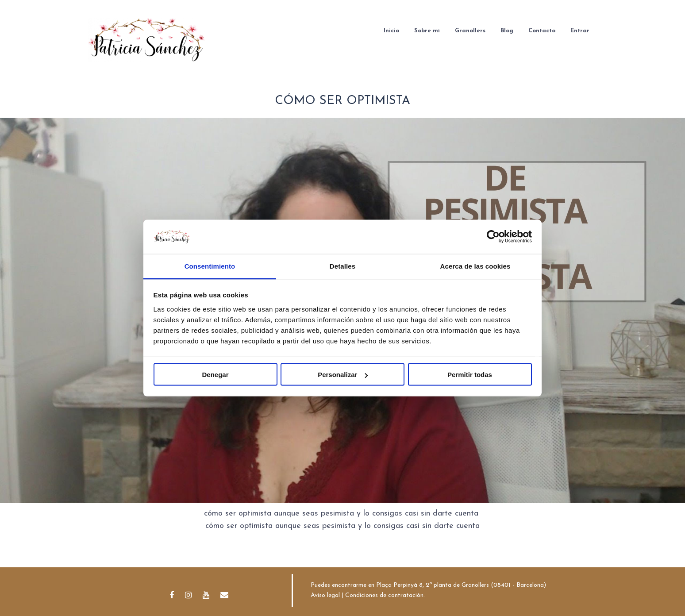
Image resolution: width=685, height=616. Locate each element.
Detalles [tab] (342, 266)
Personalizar (343, 375)
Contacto (542, 31)
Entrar (580, 31)
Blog (507, 31)
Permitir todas (470, 375)
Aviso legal (325, 595)
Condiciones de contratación (384, 595)
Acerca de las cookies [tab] (475, 266)
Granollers (470, 31)
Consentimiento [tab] (210, 266)
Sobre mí (427, 31)
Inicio (391, 31)
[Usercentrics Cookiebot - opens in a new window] (493, 237)
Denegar (215, 375)
